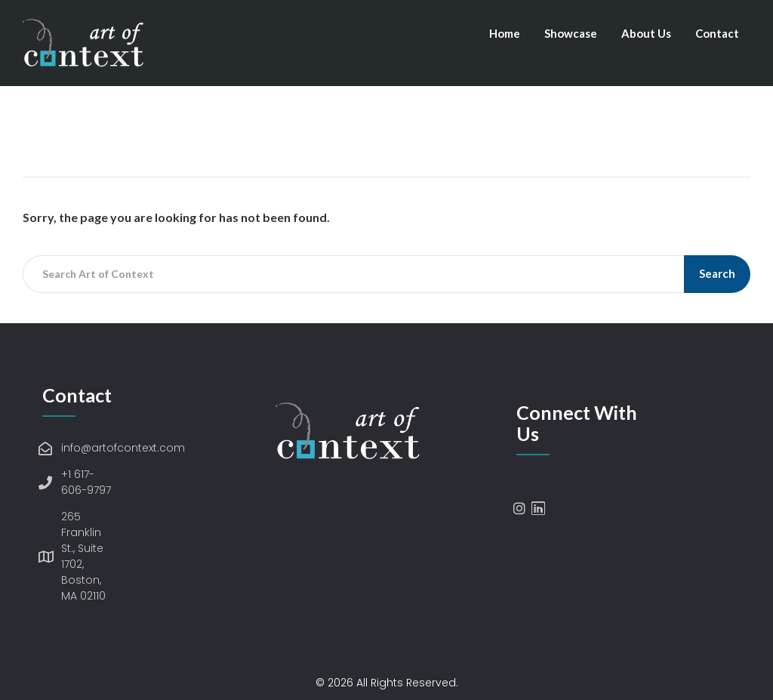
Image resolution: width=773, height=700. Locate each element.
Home (505, 33)
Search (717, 273)
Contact (717, 33)
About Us (646, 33)
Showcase (571, 33)
